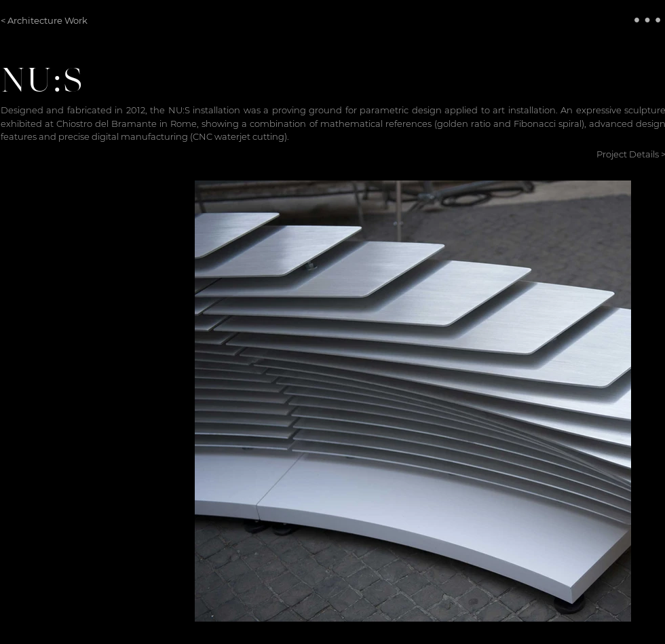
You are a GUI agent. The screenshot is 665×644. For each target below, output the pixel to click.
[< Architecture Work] (45, 20)
